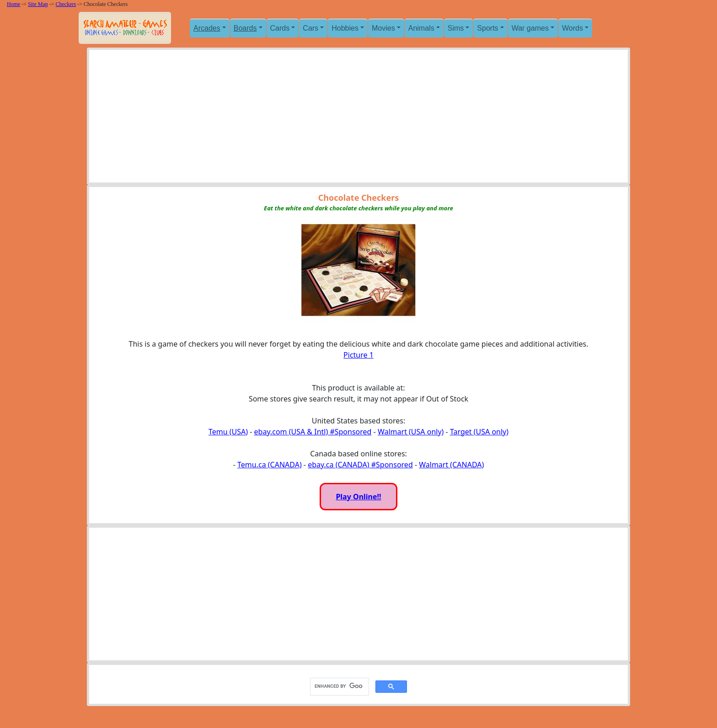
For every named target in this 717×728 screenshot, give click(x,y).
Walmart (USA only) (411, 432)
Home (13, 4)
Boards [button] (245, 28)
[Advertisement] (358, 118)
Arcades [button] (207, 28)
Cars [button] (310, 28)
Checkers (66, 4)
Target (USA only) (479, 432)
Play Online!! (358, 497)
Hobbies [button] (345, 28)
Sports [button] (487, 28)
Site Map (38, 4)
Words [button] (573, 28)
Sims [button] (456, 28)
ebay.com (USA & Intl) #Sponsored (313, 432)
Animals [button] (421, 28)
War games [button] (530, 28)
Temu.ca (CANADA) (270, 465)
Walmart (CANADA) (451, 465)
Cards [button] (280, 28)
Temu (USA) (228, 432)
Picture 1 (358, 355)
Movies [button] (383, 28)
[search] (339, 686)
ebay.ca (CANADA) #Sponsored (360, 465)
